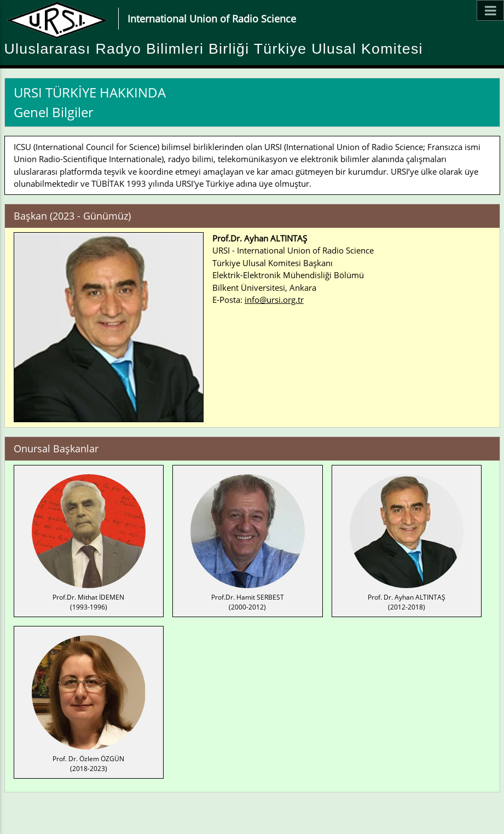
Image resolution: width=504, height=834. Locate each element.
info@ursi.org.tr (274, 300)
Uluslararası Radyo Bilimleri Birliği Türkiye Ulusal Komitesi (214, 49)
